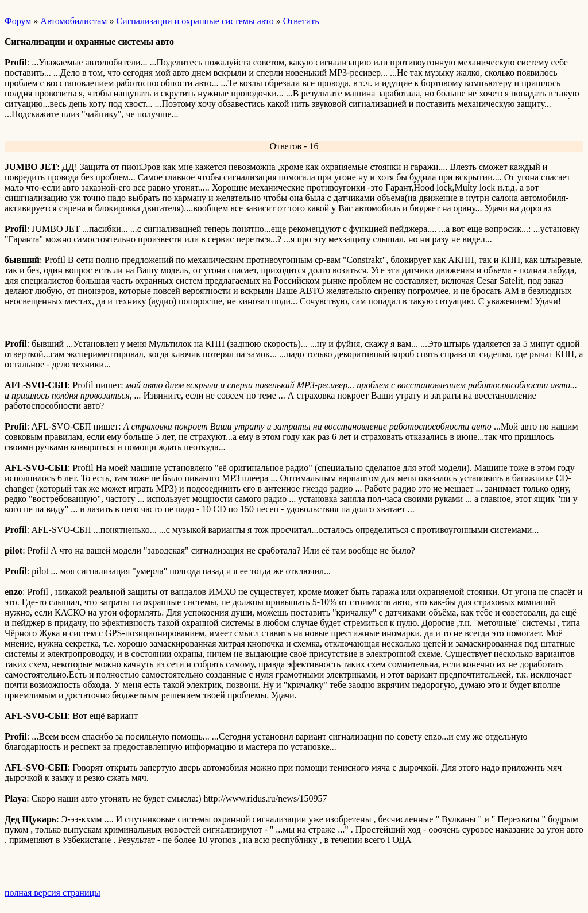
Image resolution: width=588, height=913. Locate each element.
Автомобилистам (73, 21)
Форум (18, 21)
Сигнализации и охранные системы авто (195, 21)
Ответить (301, 21)
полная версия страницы (53, 893)
